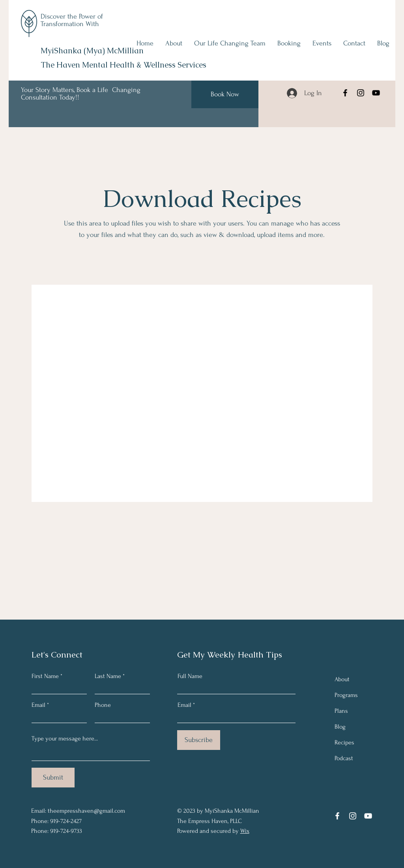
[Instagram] (361, 93)
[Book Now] (225, 94)
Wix (245, 831)
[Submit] (53, 778)
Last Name (108, 676)
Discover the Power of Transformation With (72, 20)
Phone (103, 705)
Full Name (190, 676)
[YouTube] (376, 93)
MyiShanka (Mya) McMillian (92, 51)
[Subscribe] (199, 740)
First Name (45, 676)
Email (38, 705)
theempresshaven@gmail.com (86, 811)
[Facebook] (345, 93)
